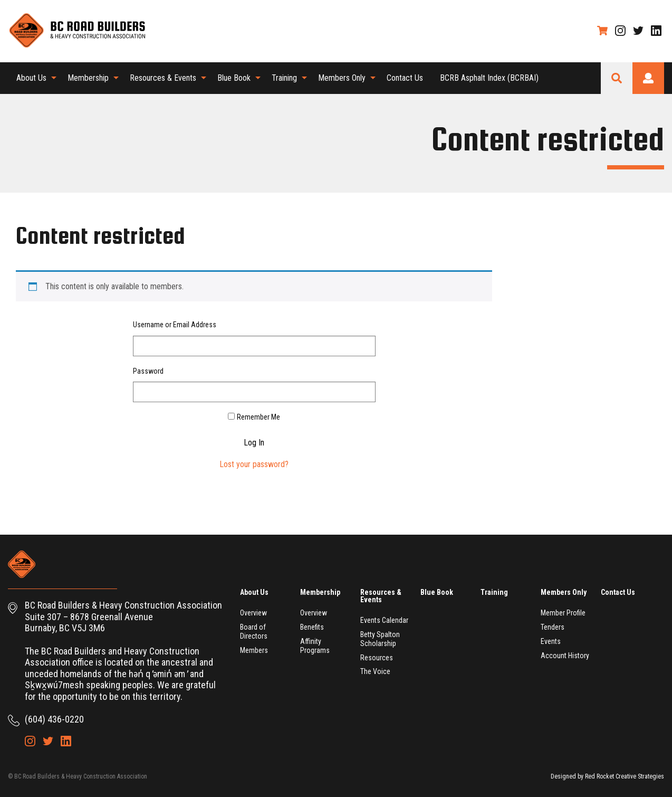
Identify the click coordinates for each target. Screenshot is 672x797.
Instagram (620, 31)
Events (551, 641)
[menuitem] (33, 78)
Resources (377, 658)
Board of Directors (254, 632)
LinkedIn (656, 31)
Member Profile (563, 613)
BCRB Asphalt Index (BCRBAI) (489, 78)
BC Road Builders (76, 31)
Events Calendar (384, 620)
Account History (565, 656)
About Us (31, 78)
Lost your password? (254, 464)
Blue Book (234, 78)
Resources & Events (163, 78)
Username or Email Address (175, 325)
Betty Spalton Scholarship (380, 639)
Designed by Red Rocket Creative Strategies (607, 776)
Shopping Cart (602, 31)
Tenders (553, 627)
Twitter (638, 31)
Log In (254, 443)
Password (148, 371)
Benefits (312, 627)
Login (648, 78)
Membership (88, 78)
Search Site (617, 78)
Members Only (342, 78)
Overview (253, 613)
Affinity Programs (315, 646)
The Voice (375, 671)
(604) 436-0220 (54, 719)
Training (284, 78)
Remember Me (258, 417)
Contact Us (405, 78)
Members (254, 650)
